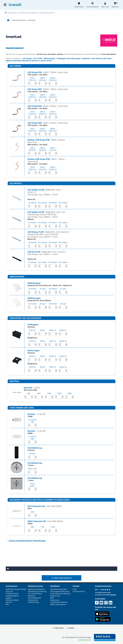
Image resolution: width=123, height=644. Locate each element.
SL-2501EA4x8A (32, 438)
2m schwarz (43, 203)
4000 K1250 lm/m (53, 79)
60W (39, 393)
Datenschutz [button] (55, 596)
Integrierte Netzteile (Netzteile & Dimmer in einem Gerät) (28, 60)
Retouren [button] (32, 596)
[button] (71, 628)
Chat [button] (75, 589)
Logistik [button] (9, 598)
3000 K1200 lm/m (43, 79)
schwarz (32, 453)
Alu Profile (38, 58)
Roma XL (32, 330)
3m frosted (53, 289)
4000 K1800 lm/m (53, 113)
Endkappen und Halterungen (69, 58)
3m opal (63, 289)
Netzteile (86, 58)
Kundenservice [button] (79, 591)
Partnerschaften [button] (12, 600)
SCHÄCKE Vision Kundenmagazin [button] (12, 595)
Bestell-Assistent (15, 48)
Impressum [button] (55, 600)
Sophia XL (63, 330)
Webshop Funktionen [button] (37, 589)
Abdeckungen (49, 58)
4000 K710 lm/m (53, 149)
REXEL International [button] (58, 604)
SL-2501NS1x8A (32, 421)
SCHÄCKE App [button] (34, 602)
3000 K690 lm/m (43, 149)
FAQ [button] (7, 604)
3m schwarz (63, 203)
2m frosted (32, 289)
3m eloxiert (53, 203)
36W (32, 512)
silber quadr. (32, 485)
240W (69, 393)
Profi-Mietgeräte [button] (34, 598)
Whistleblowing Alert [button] (59, 589)
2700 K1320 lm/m (32, 168)
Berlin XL (53, 330)
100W (49, 393)
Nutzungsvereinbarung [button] (60, 591)
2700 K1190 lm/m (32, 79)
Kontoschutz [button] (33, 600)
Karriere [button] (9, 602)
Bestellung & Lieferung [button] (37, 591)
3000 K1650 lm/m (43, 113)
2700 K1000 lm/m (32, 96)
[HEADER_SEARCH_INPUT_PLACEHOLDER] (61, 13)
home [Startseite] (8, 20)
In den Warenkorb (61, 578)
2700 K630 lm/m (32, 149)
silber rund (32, 469)
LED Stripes (27, 58)
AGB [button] (52, 598)
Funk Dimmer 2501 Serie (101, 58)
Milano (43, 330)
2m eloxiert (32, 203)
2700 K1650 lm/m (32, 113)
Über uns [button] (9, 591)
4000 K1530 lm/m (53, 168)
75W (43, 527)
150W (59, 393)
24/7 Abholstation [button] (35, 594)
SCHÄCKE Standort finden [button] (16, 589)
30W (29, 393)
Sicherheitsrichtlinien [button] (59, 602)
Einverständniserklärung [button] (60, 594)
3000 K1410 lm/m (43, 168)
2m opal (43, 289)
